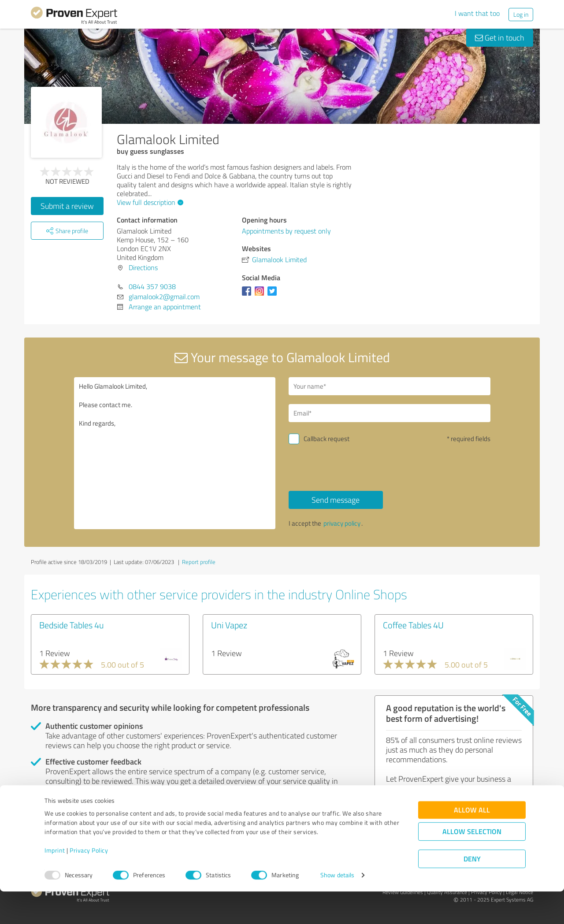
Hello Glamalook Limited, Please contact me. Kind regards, (175, 453)
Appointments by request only (286, 231)
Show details (337, 907)
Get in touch (500, 37)
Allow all (472, 842)
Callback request (327, 439)
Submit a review (67, 206)
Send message (336, 500)
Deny (472, 891)
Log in (521, 14)
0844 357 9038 (152, 286)
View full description (149, 202)
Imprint (55, 883)
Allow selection (472, 864)
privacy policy (342, 523)
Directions (143, 267)
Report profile (199, 562)
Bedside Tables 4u (72, 625)
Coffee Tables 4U (413, 625)
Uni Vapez (229, 625)
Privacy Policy (89, 883)
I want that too (477, 13)
